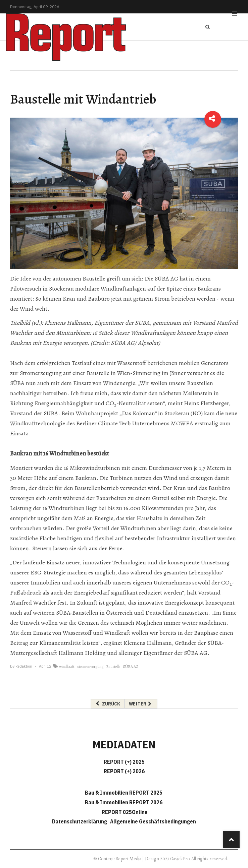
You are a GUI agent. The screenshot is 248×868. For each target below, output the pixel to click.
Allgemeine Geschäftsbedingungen (153, 821)
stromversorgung (90, 667)
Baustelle (113, 667)
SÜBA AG (131, 667)
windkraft (67, 667)
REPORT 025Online (124, 812)
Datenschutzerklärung (81, 821)
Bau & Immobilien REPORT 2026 (124, 802)
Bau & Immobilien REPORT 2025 (124, 793)
